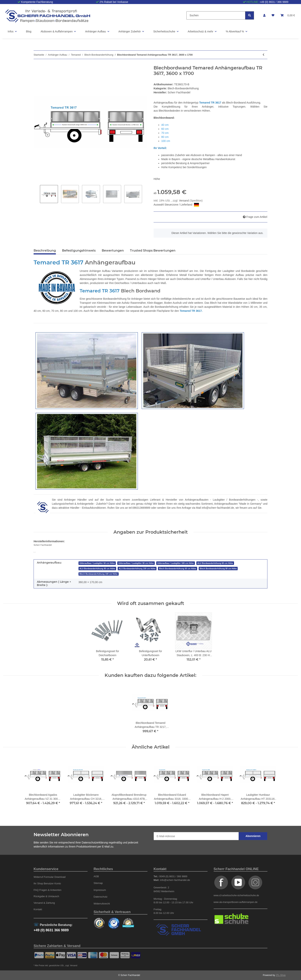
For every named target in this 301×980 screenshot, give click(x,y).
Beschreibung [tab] (45, 251)
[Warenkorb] (288, 15)
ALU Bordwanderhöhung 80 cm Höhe (97, 569)
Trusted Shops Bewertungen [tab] (153, 251)
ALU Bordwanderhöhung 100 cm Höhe (137, 569)
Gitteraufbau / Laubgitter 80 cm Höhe (136, 563)
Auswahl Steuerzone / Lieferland (176, 205)
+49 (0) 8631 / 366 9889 (274, 2)
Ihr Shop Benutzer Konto (47, 883)
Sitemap (98, 883)
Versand (184, 201)
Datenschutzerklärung (95, 843)
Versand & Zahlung (44, 903)
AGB (96, 876)
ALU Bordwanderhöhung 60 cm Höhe (215, 563)
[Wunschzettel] (273, 15)
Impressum (100, 890)
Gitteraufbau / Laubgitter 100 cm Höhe (175, 563)
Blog (29, 31)
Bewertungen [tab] (113, 251)
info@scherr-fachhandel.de (218, 508)
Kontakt (38, 909)
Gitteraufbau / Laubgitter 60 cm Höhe (97, 563)
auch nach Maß (157, 283)
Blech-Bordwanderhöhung (183, 88)
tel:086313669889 (140, 508)
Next (145, 194)
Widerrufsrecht (102, 904)
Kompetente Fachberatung (37, 2)
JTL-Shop (281, 975)
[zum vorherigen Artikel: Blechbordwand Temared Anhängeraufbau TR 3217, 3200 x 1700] (263, 55)
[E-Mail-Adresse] (196, 836)
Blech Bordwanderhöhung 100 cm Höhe (99, 574)
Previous (37, 194)
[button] (264, 15)
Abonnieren (253, 836)
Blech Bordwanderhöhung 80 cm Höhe (218, 569)
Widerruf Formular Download (50, 877)
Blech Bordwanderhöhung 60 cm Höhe (178, 569)
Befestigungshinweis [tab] (79, 251)
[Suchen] (216, 15)
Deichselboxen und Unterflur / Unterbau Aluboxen (206, 279)
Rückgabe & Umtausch (46, 896)
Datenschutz (101, 897)
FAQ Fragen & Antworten (48, 890)
